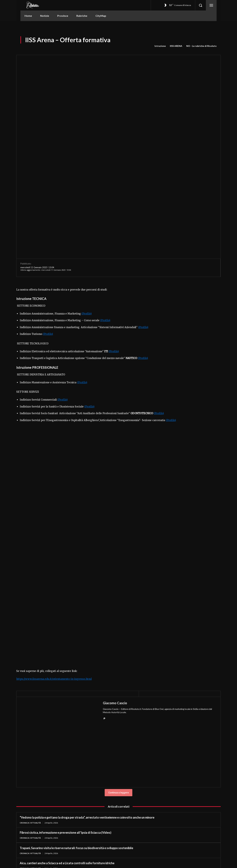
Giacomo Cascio (115, 610)
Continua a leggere (118, 699)
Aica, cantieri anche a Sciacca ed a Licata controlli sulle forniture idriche (67, 770)
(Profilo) (87, 220)
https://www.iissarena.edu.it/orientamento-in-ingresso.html (54, 586)
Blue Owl (159, 616)
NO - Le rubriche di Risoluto (201, 46)
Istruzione (160, 46)
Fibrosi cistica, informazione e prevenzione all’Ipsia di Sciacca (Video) (66, 740)
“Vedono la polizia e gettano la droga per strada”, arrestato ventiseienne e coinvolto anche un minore (87, 724)
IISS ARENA (176, 46)
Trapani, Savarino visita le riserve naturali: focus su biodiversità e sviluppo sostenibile (76, 755)
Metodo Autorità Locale (114, 619)
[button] (200, 5)
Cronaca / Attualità (32, 729)
